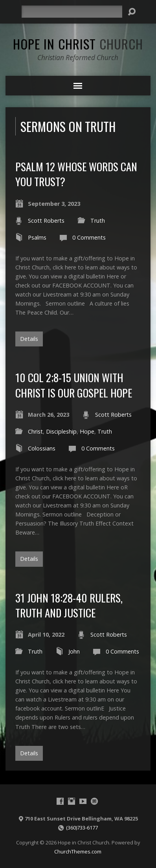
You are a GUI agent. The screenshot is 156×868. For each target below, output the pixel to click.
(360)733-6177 (82, 828)
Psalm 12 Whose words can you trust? (76, 174)
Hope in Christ (78, 44)
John (74, 651)
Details (29, 339)
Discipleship (61, 431)
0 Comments (89, 237)
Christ (35, 431)
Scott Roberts (46, 221)
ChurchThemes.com (78, 852)
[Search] (72, 12)
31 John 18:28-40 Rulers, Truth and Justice (69, 605)
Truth (98, 221)
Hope (87, 431)
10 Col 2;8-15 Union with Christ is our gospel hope (74, 385)
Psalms (37, 237)
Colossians (42, 448)
